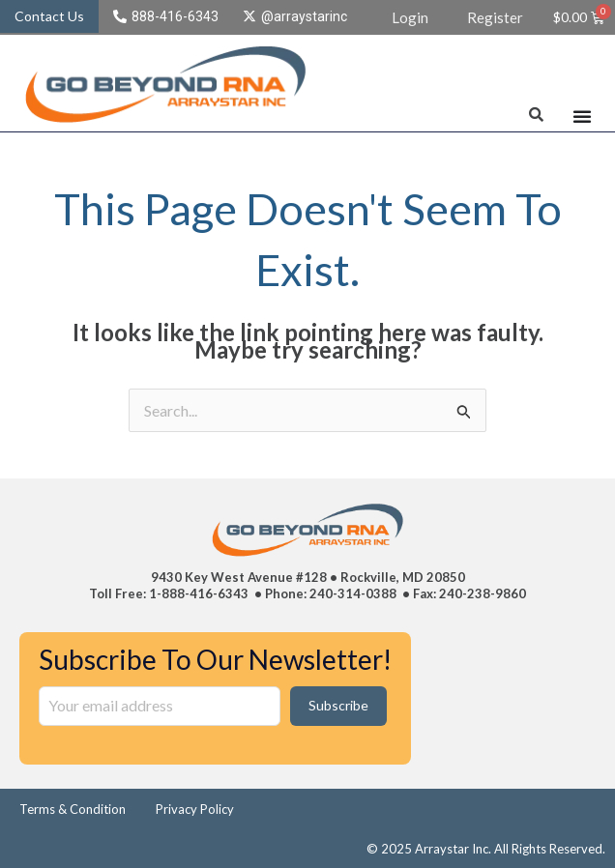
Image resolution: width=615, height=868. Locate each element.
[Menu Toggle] (582, 116)
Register (495, 17)
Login (410, 17)
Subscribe (338, 705)
